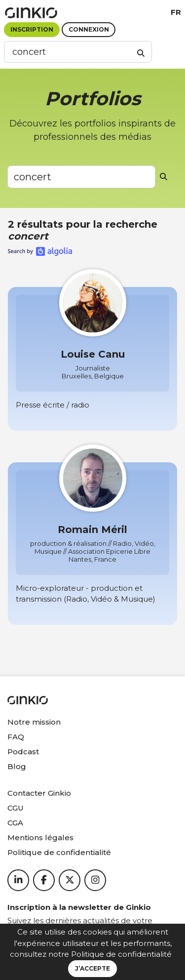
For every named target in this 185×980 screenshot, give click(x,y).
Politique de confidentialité (121, 954)
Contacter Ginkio (39, 793)
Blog (17, 766)
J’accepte (92, 968)
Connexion (89, 29)
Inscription (32, 29)
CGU (16, 808)
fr (176, 12)
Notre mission (34, 722)
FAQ (16, 737)
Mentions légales (40, 837)
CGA (15, 823)
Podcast (23, 752)
